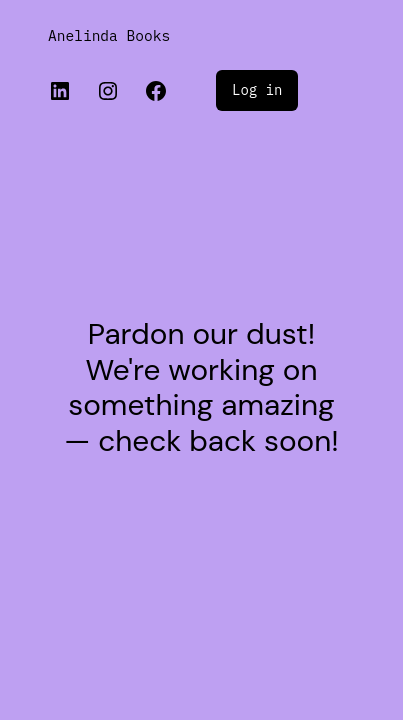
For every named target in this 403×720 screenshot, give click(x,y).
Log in (257, 90)
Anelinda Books (109, 35)
